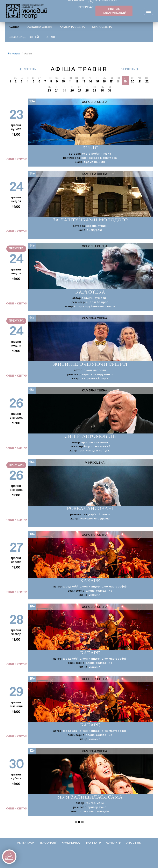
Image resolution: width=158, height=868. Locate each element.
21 (140, 82)
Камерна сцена (72, 27)
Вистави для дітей (24, 37)
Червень (128, 69)
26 (72, 91)
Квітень (30, 69)
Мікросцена (102, 27)
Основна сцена (39, 27)
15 (97, 82)
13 (84, 82)
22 (147, 82)
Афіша (14, 27)
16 (104, 82)
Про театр (93, 843)
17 (111, 82)
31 (109, 91)
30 (102, 91)
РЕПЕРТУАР (86, 7)
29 (95, 91)
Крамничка (71, 843)
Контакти (114, 843)
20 (133, 82)
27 (80, 91)
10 (63, 82)
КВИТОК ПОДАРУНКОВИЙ (114, 11)
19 (125, 82)
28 (87, 91)
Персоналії (48, 843)
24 (57, 91)
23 (49, 91)
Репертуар (14, 54)
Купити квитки (16, 160)
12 (77, 82)
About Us (134, 843)
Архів (51, 37)
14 (91, 82)
